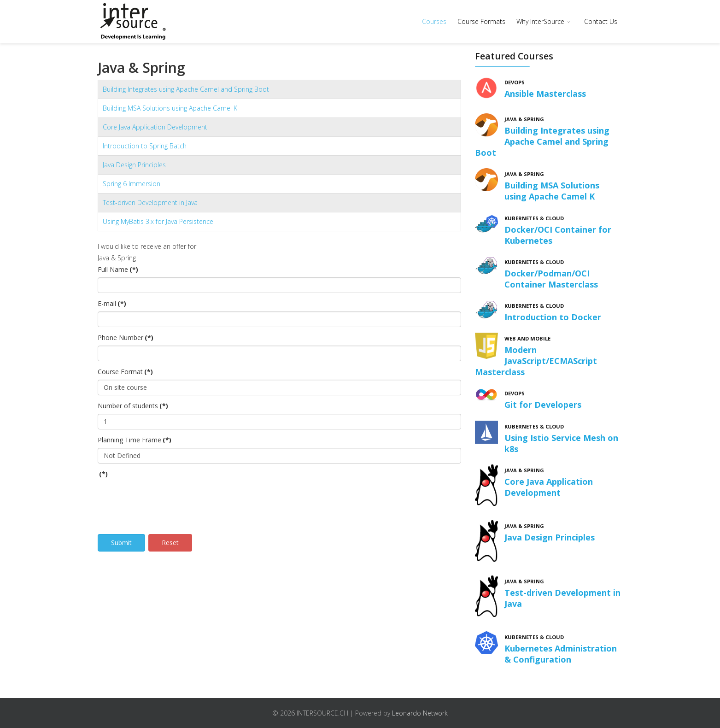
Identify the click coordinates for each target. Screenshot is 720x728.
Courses (434, 21)
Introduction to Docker (553, 317)
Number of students (133, 406)
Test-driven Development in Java (150, 203)
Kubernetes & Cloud (534, 218)
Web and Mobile (527, 338)
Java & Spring (524, 119)
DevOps (515, 82)
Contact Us (601, 21)
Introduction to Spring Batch (145, 146)
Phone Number (126, 338)
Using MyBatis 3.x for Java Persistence (158, 221)
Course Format (125, 372)
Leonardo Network (420, 713)
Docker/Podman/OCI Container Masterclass (551, 279)
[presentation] (168, 500)
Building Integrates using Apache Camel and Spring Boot (186, 89)
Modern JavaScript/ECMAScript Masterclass (536, 361)
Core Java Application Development (155, 127)
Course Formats (481, 21)
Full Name (118, 269)
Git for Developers (543, 405)
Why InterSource (540, 21)
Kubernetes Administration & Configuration (561, 654)
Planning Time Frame (135, 440)
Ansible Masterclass (545, 94)
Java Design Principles (134, 165)
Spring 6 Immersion (132, 184)
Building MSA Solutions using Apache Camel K (170, 108)
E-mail (112, 303)
